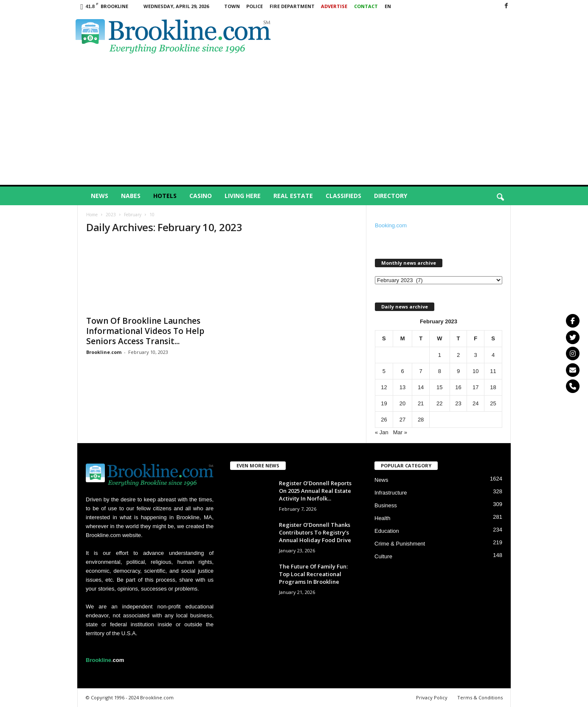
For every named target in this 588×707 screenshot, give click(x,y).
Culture (383, 556)
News (100, 196)
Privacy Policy (432, 697)
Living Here (243, 196)
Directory (391, 196)
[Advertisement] (294, 121)
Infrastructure (391, 493)
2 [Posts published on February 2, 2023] (458, 355)
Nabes (131, 196)
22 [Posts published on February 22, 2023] (439, 403)
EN (388, 6)
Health (383, 518)
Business (386, 505)
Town (232, 6)
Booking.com (391, 225)
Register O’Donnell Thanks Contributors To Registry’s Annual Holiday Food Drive (315, 532)
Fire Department (292, 6)
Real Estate (293, 196)
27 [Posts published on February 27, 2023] (402, 420)
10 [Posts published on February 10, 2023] (475, 371)
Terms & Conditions (480, 697)
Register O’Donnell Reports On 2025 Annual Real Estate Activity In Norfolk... (315, 491)
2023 (111, 215)
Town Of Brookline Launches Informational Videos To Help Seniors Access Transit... (145, 331)
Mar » (400, 432)
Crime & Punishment (400, 544)
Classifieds (343, 196)
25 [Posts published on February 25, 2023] (493, 403)
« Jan (382, 432)
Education (387, 531)
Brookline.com (104, 352)
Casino (201, 196)
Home (92, 215)
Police (255, 6)
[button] (500, 198)
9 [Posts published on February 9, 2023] (458, 371)
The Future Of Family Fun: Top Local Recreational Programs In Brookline (313, 574)
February (133, 215)
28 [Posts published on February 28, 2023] (421, 420)
